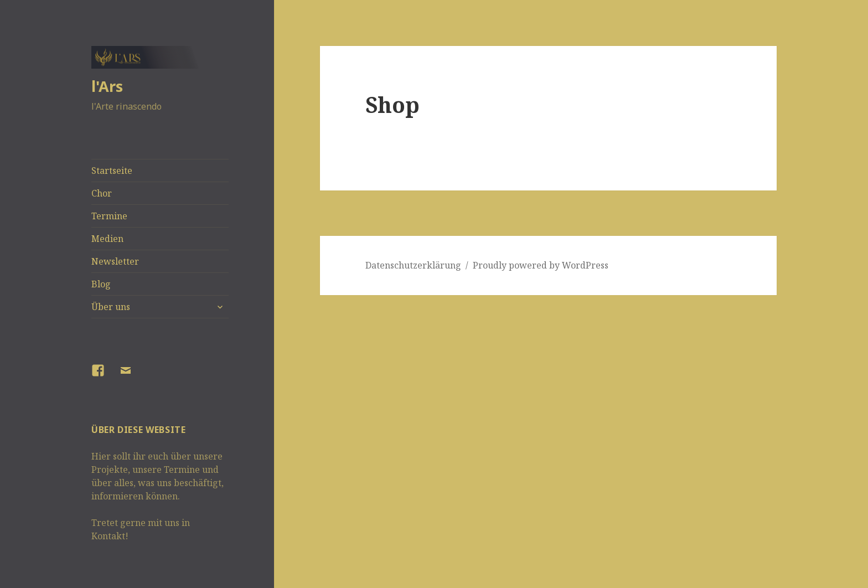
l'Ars (107, 86)
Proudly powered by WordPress (541, 265)
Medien (107, 239)
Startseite (112, 171)
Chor (102, 193)
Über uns (111, 307)
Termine (109, 216)
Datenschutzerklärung (413, 265)
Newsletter (115, 261)
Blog (101, 284)
